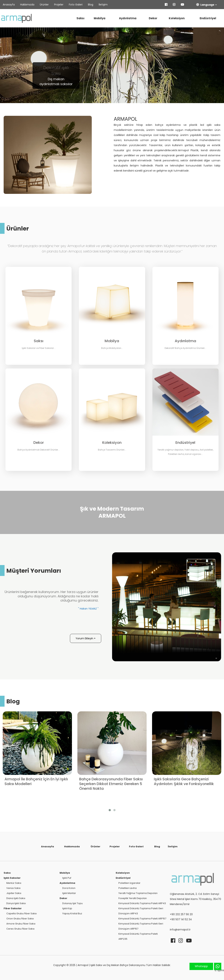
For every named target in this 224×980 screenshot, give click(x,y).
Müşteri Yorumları (34, 571)
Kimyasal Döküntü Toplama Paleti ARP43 (142, 903)
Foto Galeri (76, 5)
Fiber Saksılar (13, 908)
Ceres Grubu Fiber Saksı (20, 929)
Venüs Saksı (13, 888)
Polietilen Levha (128, 888)
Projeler (59, 5)
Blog (91, 5)
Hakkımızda (27, 5)
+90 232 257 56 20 (181, 914)
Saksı (80, 18)
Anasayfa (9, 5)
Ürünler (44, 5)
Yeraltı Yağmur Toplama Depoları (138, 893)
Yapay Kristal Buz (72, 913)
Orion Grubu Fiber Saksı (20, 919)
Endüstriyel (208, 18)
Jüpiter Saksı (14, 893)
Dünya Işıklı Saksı (16, 903)
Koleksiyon (177, 18)
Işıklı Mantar (69, 893)
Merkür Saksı (14, 883)
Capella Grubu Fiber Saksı (22, 913)
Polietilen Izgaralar (129, 883)
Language (205, 5)
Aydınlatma (128, 18)
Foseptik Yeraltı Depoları (133, 898)
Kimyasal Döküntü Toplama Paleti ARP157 (142, 919)
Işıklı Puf (67, 878)
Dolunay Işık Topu (72, 903)
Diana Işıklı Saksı (16, 898)
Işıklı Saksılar (12, 878)
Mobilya (100, 18)
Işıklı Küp (67, 908)
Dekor (153, 18)
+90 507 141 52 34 (181, 919)
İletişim (103, 5)
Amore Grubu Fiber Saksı (21, 924)
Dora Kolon (69, 888)
